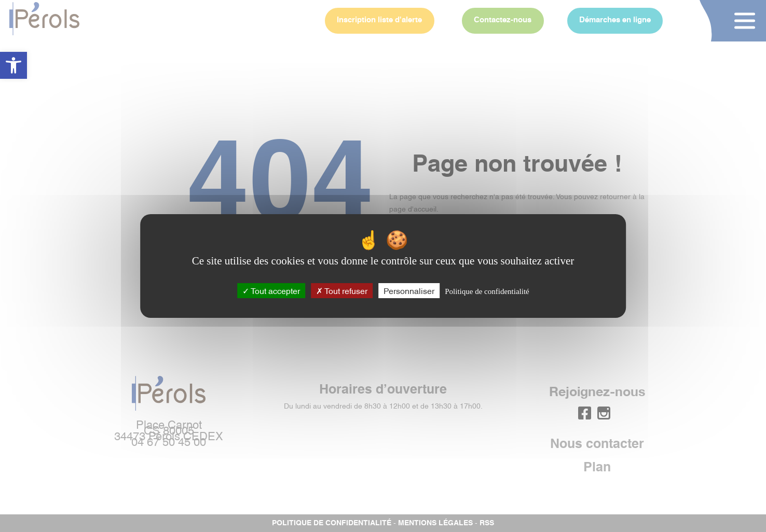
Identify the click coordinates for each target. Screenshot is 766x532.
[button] (13, 65)
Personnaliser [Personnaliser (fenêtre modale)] (409, 290)
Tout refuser (342, 290)
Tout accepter (271, 290)
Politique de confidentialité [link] (487, 291)
